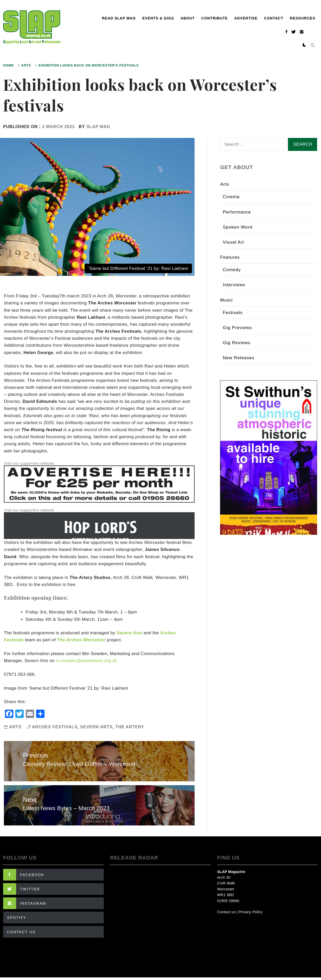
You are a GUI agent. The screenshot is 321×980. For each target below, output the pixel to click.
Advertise (246, 18)
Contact (274, 18)
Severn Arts (129, 633)
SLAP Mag (98, 127)
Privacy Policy (251, 912)
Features (230, 257)
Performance (237, 212)
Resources (303, 18)
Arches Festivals (55, 727)
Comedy (232, 270)
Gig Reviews (236, 343)
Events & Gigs (158, 18)
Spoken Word (237, 227)
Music (226, 300)
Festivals (233, 313)
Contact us (226, 912)
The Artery (130, 727)
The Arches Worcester (81, 640)
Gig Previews (237, 328)
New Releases (239, 358)
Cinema (231, 197)
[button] (304, 45)
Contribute (215, 18)
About (188, 18)
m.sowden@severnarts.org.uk (86, 661)
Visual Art (233, 242)
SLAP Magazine (231, 872)
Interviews (234, 285)
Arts (15, 727)
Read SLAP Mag (119, 18)
